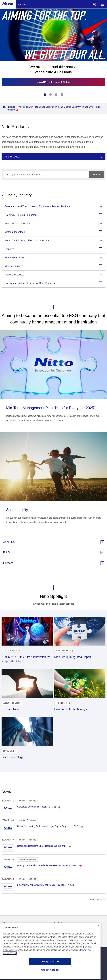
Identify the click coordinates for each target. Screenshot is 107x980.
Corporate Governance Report (39, 807)
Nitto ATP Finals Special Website (53, 82)
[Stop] (62, 95)
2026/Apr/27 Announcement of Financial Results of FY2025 (46, 885)
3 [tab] (56, 95)
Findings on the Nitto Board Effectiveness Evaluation (49, 865)
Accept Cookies (50, 972)
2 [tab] (51, 95)
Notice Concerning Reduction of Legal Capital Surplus (50, 826)
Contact (58, 923)
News (4, 923)
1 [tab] (45, 95)
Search (96, 175)
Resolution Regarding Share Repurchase (44, 846)
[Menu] (103, 4)
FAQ (4, 929)
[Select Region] (94, 4)
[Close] (98, 936)
